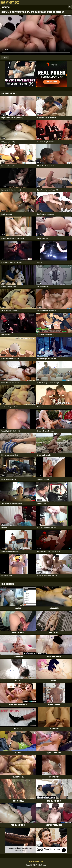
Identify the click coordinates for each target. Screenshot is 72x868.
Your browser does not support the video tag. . (36, 35)
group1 (6, 57)
